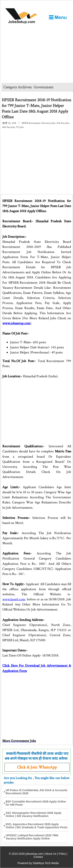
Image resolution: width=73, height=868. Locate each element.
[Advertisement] (36, 54)
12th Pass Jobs (63, 123)
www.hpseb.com (14, 599)
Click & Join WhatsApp (37, 767)
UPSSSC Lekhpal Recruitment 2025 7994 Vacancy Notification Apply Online (32, 837)
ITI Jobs (20, 127)
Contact (38, 857)
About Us (51, 854)
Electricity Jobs (48, 123)
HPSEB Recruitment (31, 123)
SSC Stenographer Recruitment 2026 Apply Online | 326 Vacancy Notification (34, 814)
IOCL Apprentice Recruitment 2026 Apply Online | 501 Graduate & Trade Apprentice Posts (37, 826)
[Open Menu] (58, 17)
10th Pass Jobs (8, 127)
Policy (62, 854)
